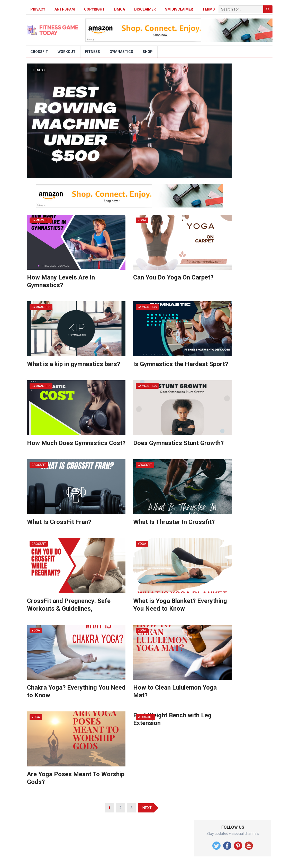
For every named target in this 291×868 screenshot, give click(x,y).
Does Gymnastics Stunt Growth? (178, 443)
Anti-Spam (65, 9)
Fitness (93, 52)
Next (147, 808)
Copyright (94, 9)
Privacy (38, 9)
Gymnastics (121, 52)
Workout (67, 52)
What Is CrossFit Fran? (59, 522)
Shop (148, 52)
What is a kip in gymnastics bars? (74, 364)
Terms (209, 9)
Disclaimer (145, 9)
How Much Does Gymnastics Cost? (76, 443)
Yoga (142, 220)
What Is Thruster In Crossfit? (174, 522)
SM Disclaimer (179, 9)
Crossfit (39, 52)
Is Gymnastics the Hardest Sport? (181, 364)
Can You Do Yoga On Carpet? (173, 277)
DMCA (120, 9)
